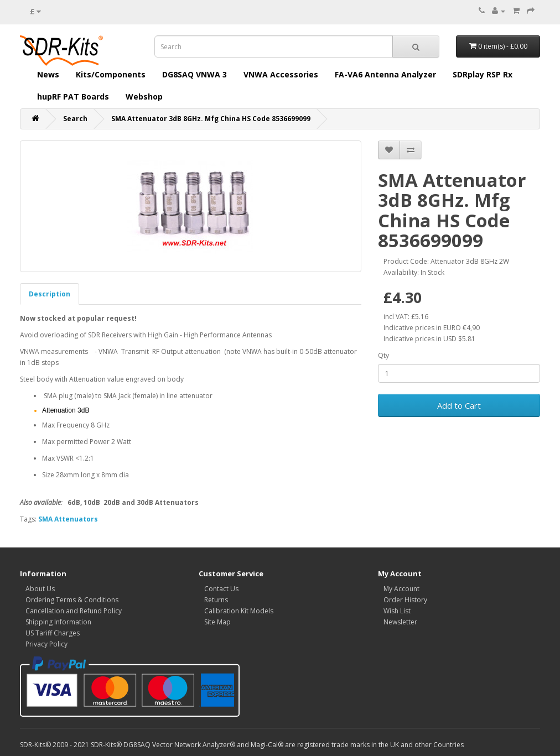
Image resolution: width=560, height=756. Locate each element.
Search (75, 119)
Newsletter (400, 622)
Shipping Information (58, 622)
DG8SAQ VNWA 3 (195, 74)
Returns (216, 600)
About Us (40, 589)
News (48, 74)
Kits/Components (111, 74)
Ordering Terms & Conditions (72, 600)
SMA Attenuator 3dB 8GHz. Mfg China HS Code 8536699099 (211, 119)
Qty (383, 355)
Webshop (144, 97)
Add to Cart (459, 405)
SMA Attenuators (68, 519)
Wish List (397, 611)
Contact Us (221, 589)
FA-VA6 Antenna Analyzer (385, 74)
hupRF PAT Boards (73, 97)
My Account (401, 589)
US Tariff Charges (53, 633)
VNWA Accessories (281, 74)
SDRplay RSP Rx (483, 74)
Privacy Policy (46, 644)
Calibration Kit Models (239, 611)
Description (50, 294)
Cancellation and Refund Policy (74, 611)
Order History (405, 600)
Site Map (217, 622)
